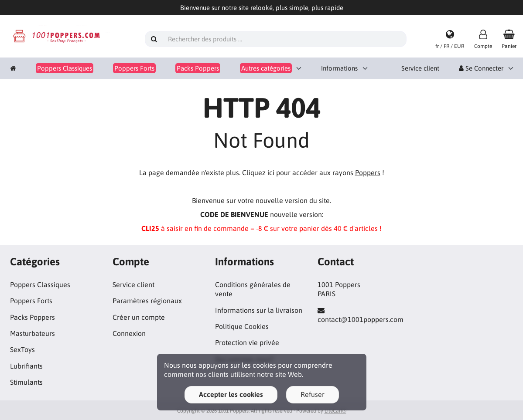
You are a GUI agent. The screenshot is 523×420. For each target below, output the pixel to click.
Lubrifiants (26, 366)
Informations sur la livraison (259, 310)
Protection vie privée (247, 342)
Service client (420, 68)
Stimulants (26, 382)
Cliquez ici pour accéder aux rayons (311, 173)
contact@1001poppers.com (361, 319)
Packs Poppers (32, 317)
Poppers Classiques (40, 285)
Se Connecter (481, 68)
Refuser (313, 394)
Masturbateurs (32, 333)
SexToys (22, 349)
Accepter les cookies (231, 394)
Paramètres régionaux (147, 301)
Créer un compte (139, 317)
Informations (339, 68)
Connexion (129, 333)
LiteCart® (335, 411)
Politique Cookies (242, 326)
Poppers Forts (31, 301)
